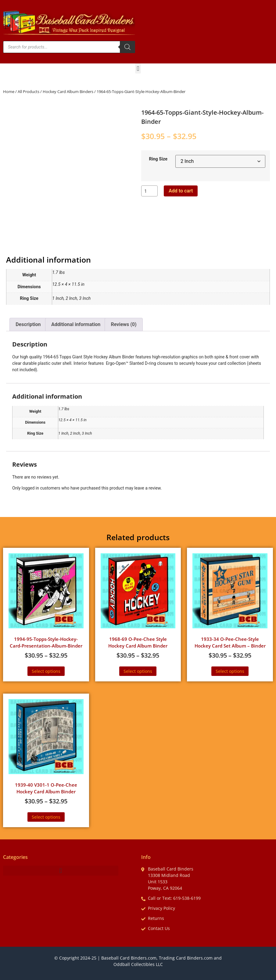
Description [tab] (28, 324)
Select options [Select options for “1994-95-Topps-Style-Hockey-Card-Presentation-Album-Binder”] (46, 671)
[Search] (127, 47)
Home (9, 92)
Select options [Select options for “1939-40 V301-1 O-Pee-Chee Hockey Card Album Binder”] (46, 817)
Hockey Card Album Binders (68, 92)
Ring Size (158, 159)
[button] (138, 68)
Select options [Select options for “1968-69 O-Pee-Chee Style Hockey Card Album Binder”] (138, 671)
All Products (29, 92)
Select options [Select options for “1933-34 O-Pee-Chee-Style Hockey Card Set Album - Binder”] (230, 671)
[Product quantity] (149, 191)
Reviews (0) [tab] (124, 324)
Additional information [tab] (76, 324)
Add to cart (181, 191)
